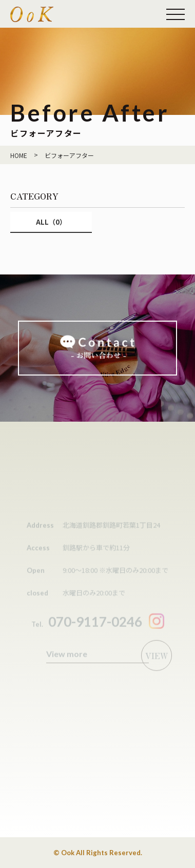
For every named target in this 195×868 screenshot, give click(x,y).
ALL (51, 222)
